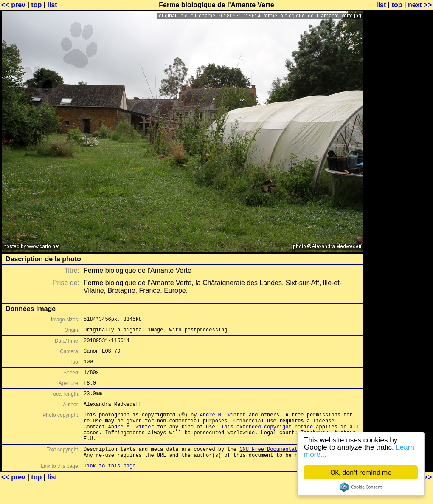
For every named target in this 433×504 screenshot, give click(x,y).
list (52, 5)
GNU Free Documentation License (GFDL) (296, 468)
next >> (420, 5)
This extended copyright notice (267, 442)
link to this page (110, 487)
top (36, 5)
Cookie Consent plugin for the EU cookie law (361, 487)
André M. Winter (223, 427)
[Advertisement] (399, 210)
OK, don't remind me (361, 472)
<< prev (13, 5)
